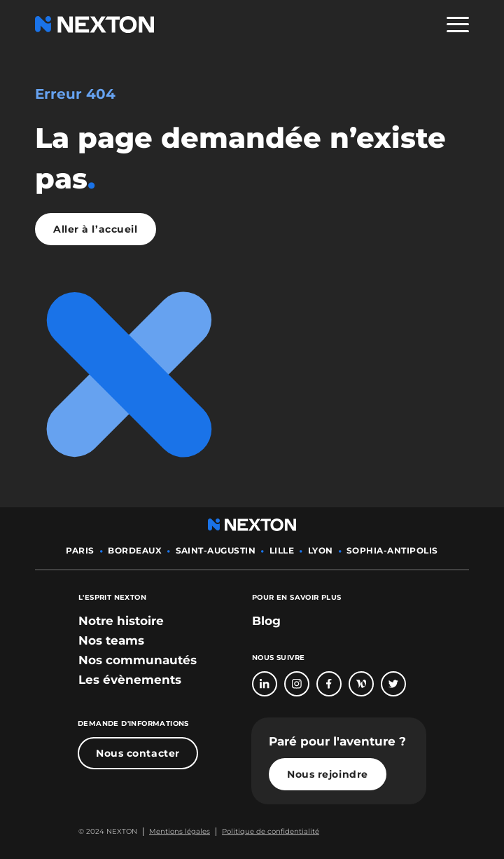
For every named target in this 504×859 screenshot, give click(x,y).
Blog (266, 621)
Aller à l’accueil (96, 229)
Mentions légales (180, 831)
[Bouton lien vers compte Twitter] (393, 684)
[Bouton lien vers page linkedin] (265, 684)
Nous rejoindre (328, 774)
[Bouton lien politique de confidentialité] (267, 832)
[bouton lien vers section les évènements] (130, 680)
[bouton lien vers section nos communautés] (138, 660)
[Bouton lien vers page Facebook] (329, 684)
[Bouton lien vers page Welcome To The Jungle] (361, 684)
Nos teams (111, 640)
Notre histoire (121, 621)
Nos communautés (138, 660)
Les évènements (130, 680)
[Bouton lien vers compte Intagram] (297, 684)
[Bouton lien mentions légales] (176, 832)
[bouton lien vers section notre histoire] (121, 621)
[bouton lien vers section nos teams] (111, 640)
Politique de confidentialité (271, 831)
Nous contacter (138, 753)
